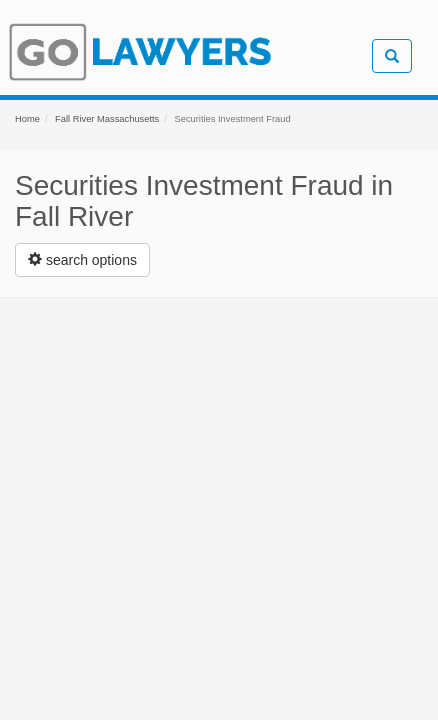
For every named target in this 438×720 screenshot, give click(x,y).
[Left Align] (82, 260)
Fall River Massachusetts (107, 119)
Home (27, 119)
